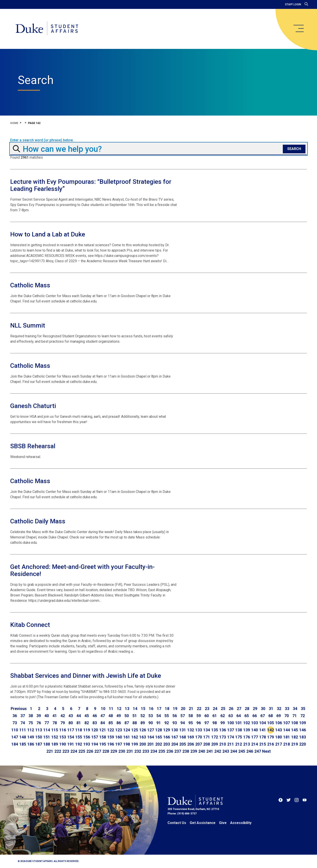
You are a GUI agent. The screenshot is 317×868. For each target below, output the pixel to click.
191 (71, 744)
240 (202, 751)
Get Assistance (203, 823)
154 (71, 737)
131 (183, 730)
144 (287, 730)
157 (95, 737)
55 (167, 716)
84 (103, 723)
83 (95, 723)
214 (255, 744)
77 (47, 723)
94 (183, 723)
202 (159, 744)
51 (135, 716)
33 (287, 709)
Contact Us (177, 823)
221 (50, 751)
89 (143, 723)
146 (303, 730)
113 (39, 730)
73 (15, 723)
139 (247, 730)
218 (287, 744)
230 (122, 751)
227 (98, 751)
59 (199, 716)
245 (242, 751)
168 (183, 737)
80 (71, 723)
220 (303, 744)
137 (231, 730)
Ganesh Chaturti (33, 406)
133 (199, 730)
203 (167, 744)
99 (223, 723)
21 (191, 709)
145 (295, 730)
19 (175, 709)
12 (119, 709)
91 (159, 723)
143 (279, 730)
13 (127, 709)
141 (263, 730)
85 (111, 723)
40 (47, 716)
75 (31, 723)
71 (295, 716)
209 (215, 744)
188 (47, 744)
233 (146, 751)
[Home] (49, 29)
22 (199, 709)
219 (295, 744)
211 (231, 744)
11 (111, 709)
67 (263, 716)
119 (87, 730)
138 (239, 730)
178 (263, 737)
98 (215, 723)
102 (247, 723)
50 (127, 716)
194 (95, 744)
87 (127, 723)
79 (63, 723)
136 (223, 730)
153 (63, 737)
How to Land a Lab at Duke (48, 234)
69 (279, 716)
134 (207, 730)
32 (279, 709)
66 (255, 716)
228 (106, 751)
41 (55, 716)
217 (279, 744)
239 (194, 751)
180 (279, 737)
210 (223, 744)
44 (79, 716)
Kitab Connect (30, 625)
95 (191, 723)
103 (255, 723)
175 (239, 737)
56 (175, 716)
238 (186, 751)
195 (103, 744)
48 (111, 716)
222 (58, 751)
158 (103, 737)
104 (263, 723)
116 (63, 730)
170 (199, 737)
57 (183, 716)
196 (111, 744)
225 (82, 751)
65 (247, 716)
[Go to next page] (266, 751)
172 (215, 737)
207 (199, 744)
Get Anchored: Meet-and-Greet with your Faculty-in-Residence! (82, 570)
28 (247, 709)
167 (175, 737)
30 (263, 709)
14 (135, 709)
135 (215, 730)
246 (250, 751)
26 (231, 709)
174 (231, 737)
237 (178, 751)
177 (255, 737)
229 (114, 751)
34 (295, 709)
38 (31, 716)
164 (151, 737)
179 (271, 737)
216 (271, 744)
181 (287, 737)
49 (119, 716)
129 (167, 730)
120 (95, 730)
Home (14, 123)
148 (23, 737)
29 (255, 709)
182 (295, 737)
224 (74, 751)
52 (143, 716)
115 (55, 730)
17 (159, 709)
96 (199, 723)
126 (143, 730)
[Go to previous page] (19, 709)
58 (191, 716)
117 (71, 730)
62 (223, 716)
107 (287, 723)
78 (55, 723)
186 (31, 744)
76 (39, 723)
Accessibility (241, 823)
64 (239, 716)
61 (215, 716)
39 (39, 716)
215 (263, 744)
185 (23, 744)
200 (143, 744)
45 (87, 716)
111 (23, 730)
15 (143, 709)
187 (39, 744)
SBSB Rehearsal (33, 446)
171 (207, 737)
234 (154, 751)
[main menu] (298, 28)
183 (303, 737)
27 (239, 709)
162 (135, 737)
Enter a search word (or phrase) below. (42, 140)
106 (279, 723)
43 (71, 716)
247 (258, 751)
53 (151, 716)
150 (39, 737)
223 (66, 751)
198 (127, 744)
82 (87, 723)
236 (170, 751)
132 (191, 730)
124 (127, 730)
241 (210, 751)
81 (79, 723)
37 (23, 716)
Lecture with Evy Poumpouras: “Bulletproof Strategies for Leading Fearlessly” (91, 185)
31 (271, 709)
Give (223, 823)
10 (103, 709)
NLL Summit (28, 325)
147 (15, 737)
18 (167, 709)
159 (111, 737)
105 (271, 723)
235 (162, 751)
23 (207, 709)
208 (207, 744)
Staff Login (293, 4)
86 (119, 723)
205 (183, 744)
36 (15, 716)
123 (119, 730)
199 (135, 744)
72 (303, 716)
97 (207, 723)
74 (23, 723)
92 (167, 723)
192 (79, 744)
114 (47, 730)
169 (191, 737)
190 (63, 744)
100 (231, 723)
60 (207, 716)
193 (87, 744)
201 (151, 744)
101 (239, 723)
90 (151, 723)
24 (215, 709)
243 (226, 751)
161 (127, 737)
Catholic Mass (30, 285)
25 (223, 709)
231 (130, 751)
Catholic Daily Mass (38, 521)
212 (239, 744)
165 (159, 737)
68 (271, 716)
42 (63, 716)
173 (223, 737)
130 (175, 730)
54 (159, 716)
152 (55, 737)
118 (79, 730)
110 (15, 730)
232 (138, 751)
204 (175, 744)
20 (183, 709)
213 (247, 744)
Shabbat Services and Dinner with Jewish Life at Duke (86, 676)
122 (111, 730)
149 (31, 737)
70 (287, 716)
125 (135, 730)
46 (95, 716)
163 (143, 737)
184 (15, 744)
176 (247, 737)
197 (119, 744)
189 (55, 744)
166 (167, 737)
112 (31, 730)
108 (295, 723)
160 (119, 737)
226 (90, 751)
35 (303, 709)
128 (159, 730)
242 (218, 751)
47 (103, 716)
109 (303, 723)
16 (151, 709)
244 (234, 751)
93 (175, 723)
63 (231, 716)
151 (47, 737)
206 (191, 744)
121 (103, 730)
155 (79, 737)
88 (135, 723)
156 (87, 737)
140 (255, 730)
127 (151, 730)
